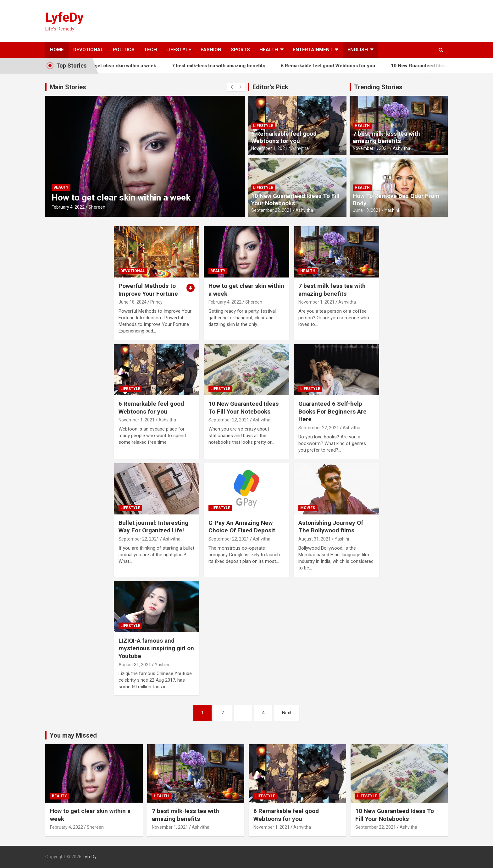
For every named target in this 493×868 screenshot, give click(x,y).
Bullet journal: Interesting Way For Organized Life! (153, 527)
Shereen (97, 207)
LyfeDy (64, 17)
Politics (124, 50)
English (358, 50)
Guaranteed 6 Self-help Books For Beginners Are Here (332, 411)
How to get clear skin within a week (127, 66)
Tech (150, 50)
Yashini (392, 210)
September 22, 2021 (271, 210)
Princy (156, 302)
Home (57, 50)
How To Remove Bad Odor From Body (396, 200)
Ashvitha (300, 148)
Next (287, 713)
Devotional (88, 50)
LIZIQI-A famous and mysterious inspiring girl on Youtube (156, 648)
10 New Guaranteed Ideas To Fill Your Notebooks (295, 200)
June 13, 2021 (367, 210)
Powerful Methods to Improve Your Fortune (148, 290)
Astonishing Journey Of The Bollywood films (331, 527)
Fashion (211, 50)
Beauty (61, 187)
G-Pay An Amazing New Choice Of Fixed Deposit (242, 527)
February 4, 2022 (68, 207)
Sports (240, 50)
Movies (308, 508)
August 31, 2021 (315, 539)
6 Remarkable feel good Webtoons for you (338, 66)
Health (269, 50)
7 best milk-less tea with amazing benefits (228, 66)
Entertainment (313, 50)
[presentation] (231, 87)
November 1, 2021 (269, 148)
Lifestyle (179, 50)
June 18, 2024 (133, 302)
